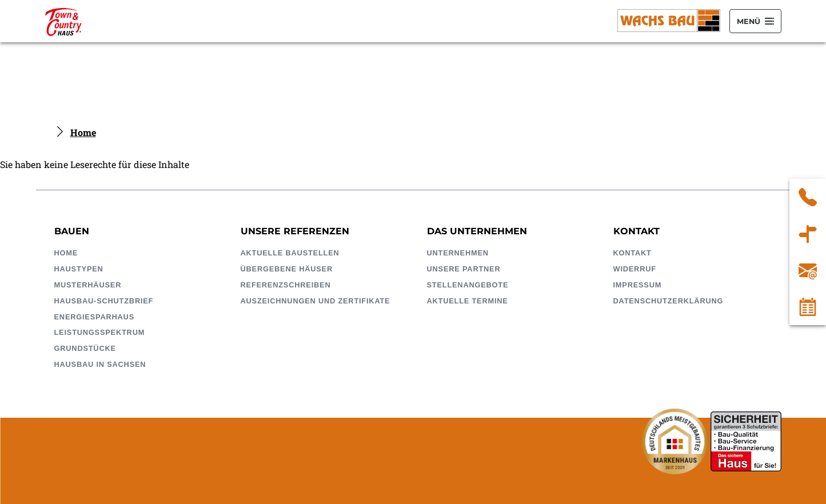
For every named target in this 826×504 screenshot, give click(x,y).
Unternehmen (458, 253)
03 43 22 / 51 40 (808, 197)
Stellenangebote (468, 285)
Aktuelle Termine (468, 301)
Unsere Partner (464, 269)
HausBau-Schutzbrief (104, 301)
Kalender (808, 307)
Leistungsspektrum (100, 332)
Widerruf (635, 269)
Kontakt (633, 253)
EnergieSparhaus (94, 317)
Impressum (638, 285)
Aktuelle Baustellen (290, 253)
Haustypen (79, 269)
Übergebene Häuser (287, 269)
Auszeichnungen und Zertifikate (316, 301)
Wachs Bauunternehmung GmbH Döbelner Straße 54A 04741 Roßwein (808, 234)
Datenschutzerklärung (669, 301)
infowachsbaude (808, 270)
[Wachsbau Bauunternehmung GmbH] (63, 21)
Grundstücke (85, 348)
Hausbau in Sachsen (100, 364)
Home (83, 132)
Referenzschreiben (286, 285)
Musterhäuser (88, 285)
